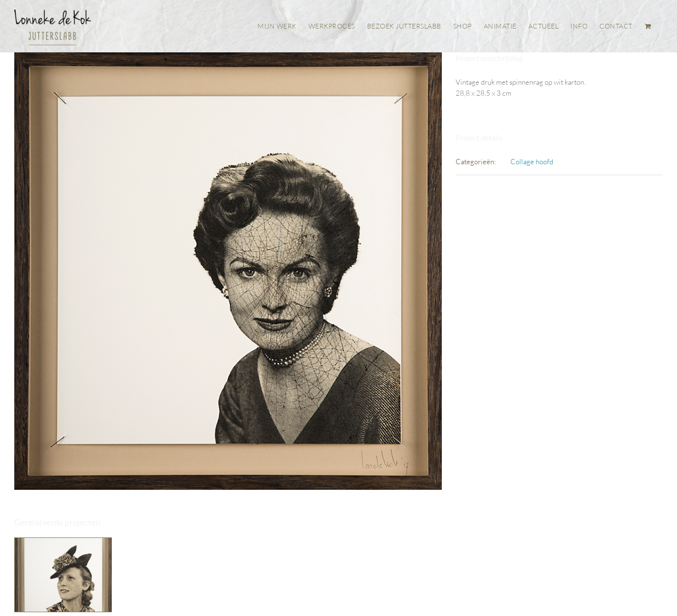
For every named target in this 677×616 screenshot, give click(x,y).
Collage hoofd (532, 162)
